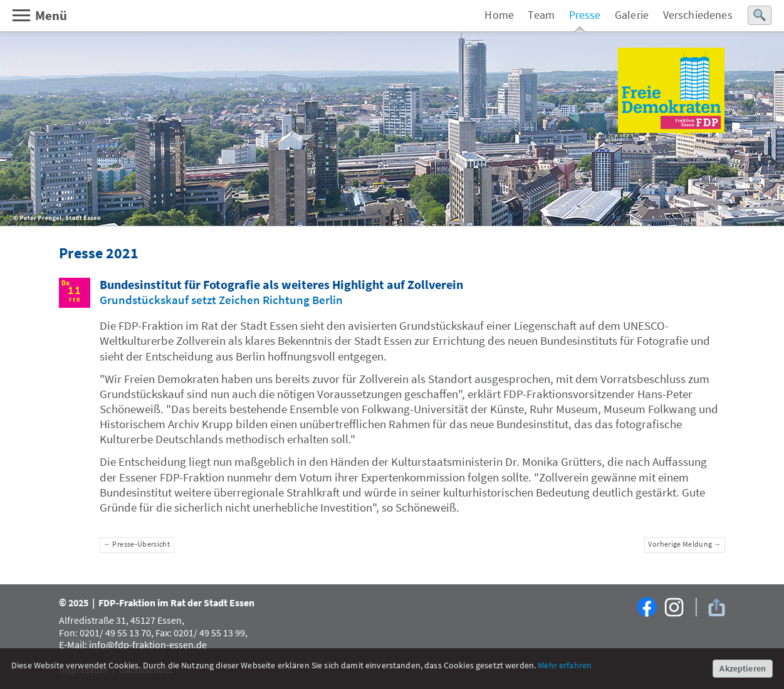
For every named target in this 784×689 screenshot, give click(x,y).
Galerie (632, 15)
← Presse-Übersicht (137, 544)
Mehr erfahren (565, 665)
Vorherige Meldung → (684, 544)
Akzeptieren (743, 668)
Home (499, 15)
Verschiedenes (698, 15)
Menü (39, 15)
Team (541, 15)
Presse (585, 15)
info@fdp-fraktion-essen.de (148, 644)
